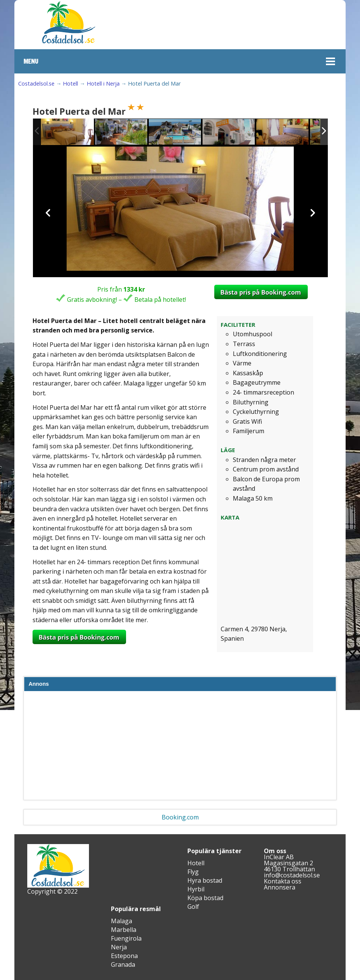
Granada (123, 964)
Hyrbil (196, 889)
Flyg (193, 872)
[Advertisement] (180, 747)
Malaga (122, 921)
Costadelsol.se (36, 83)
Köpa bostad (205, 898)
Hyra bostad (205, 880)
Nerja (119, 947)
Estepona (124, 956)
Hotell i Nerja (103, 83)
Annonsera (280, 887)
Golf (193, 907)
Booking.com (180, 817)
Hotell (70, 83)
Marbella (124, 930)
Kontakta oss (283, 881)
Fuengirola (126, 938)
